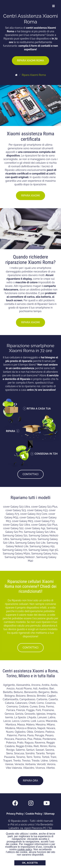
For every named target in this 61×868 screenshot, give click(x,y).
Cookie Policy (34, 814)
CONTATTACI (31, 474)
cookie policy (25, 849)
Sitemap (49, 814)
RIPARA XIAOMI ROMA (31, 61)
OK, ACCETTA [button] (30, 863)
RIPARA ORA (30, 781)
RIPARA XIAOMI (30, 196)
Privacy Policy (15, 814)
